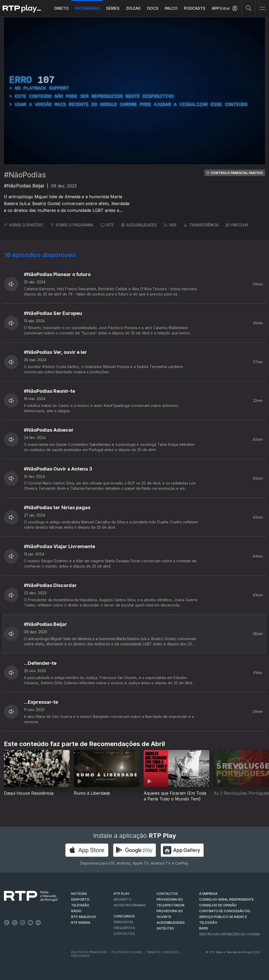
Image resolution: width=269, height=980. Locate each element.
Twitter (15, 923)
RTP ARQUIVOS (84, 917)
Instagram (23, 923)
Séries (113, 8)
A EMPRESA (208, 894)
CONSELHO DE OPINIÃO (218, 905)
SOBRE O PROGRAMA (72, 225)
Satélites (165, 928)
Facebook (7, 923)
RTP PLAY (122, 894)
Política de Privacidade (89, 952)
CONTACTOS (167, 894)
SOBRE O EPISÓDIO (24, 225)
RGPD (204, 928)
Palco (171, 8)
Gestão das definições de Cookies (230, 934)
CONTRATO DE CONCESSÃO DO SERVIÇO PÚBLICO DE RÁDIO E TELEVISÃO (225, 917)
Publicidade (80, 956)
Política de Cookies (127, 952)
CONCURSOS (124, 916)
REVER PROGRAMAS (130, 905)
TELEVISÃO (80, 905)
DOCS (153, 8)
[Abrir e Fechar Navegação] (262, 9)
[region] (134, 91)
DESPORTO (80, 899)
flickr (38, 923)
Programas (87, 8)
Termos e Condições (162, 952)
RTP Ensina (81, 923)
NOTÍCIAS (79, 894)
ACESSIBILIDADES (139, 225)
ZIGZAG (133, 8)
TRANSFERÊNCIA (201, 225)
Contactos (124, 934)
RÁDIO (76, 911)
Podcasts (195, 8)
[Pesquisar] (249, 8)
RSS (170, 225)
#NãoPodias (25, 175)
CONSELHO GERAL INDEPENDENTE (226, 899)
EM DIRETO (123, 899)
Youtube (30, 923)
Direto (61, 8)
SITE (107, 225)
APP (215, 8)
